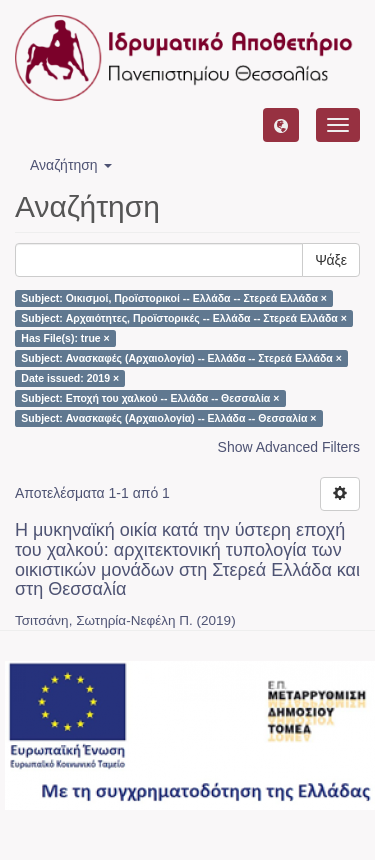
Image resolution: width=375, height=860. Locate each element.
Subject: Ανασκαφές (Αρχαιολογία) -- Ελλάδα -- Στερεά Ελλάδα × (181, 358)
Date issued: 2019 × (70, 378)
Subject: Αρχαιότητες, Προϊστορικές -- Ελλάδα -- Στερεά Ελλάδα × (184, 318)
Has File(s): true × (65, 338)
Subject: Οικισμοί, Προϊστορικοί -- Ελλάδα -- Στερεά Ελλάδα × (174, 298)
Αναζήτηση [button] (71, 165)
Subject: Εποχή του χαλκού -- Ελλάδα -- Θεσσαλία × (150, 398)
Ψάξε (331, 260)
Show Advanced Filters (289, 447)
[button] (281, 125)
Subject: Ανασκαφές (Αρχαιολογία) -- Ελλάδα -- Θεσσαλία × (168, 418)
